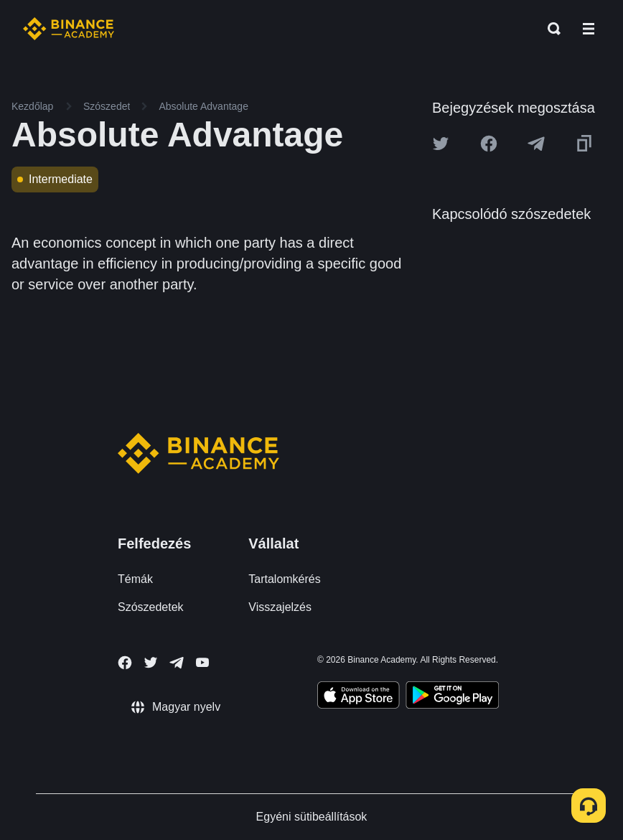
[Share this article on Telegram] (536, 144)
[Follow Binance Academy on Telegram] (177, 663)
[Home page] (69, 29)
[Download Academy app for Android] (452, 697)
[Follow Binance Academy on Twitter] (151, 663)
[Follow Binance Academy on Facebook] (125, 663)
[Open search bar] (550, 29)
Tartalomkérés (284, 579)
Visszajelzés (280, 607)
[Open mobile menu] (589, 29)
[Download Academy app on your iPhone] (359, 697)
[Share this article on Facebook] (489, 144)
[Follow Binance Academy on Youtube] (202, 662)
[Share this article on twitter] (441, 144)
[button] (589, 29)
